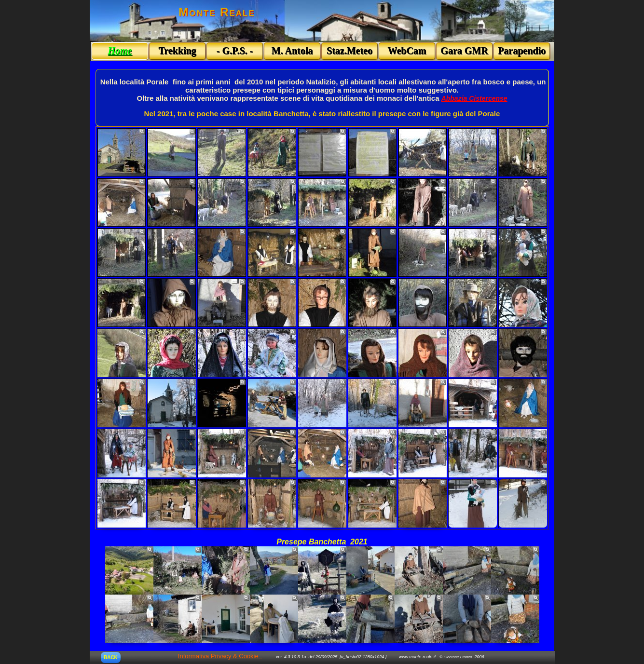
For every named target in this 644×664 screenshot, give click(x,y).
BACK (111, 657)
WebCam (407, 51)
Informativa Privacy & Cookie (218, 656)
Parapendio (522, 51)
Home (120, 51)
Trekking (177, 51)
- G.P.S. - (235, 51)
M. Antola (292, 51)
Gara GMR (464, 51)
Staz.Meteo (349, 51)
